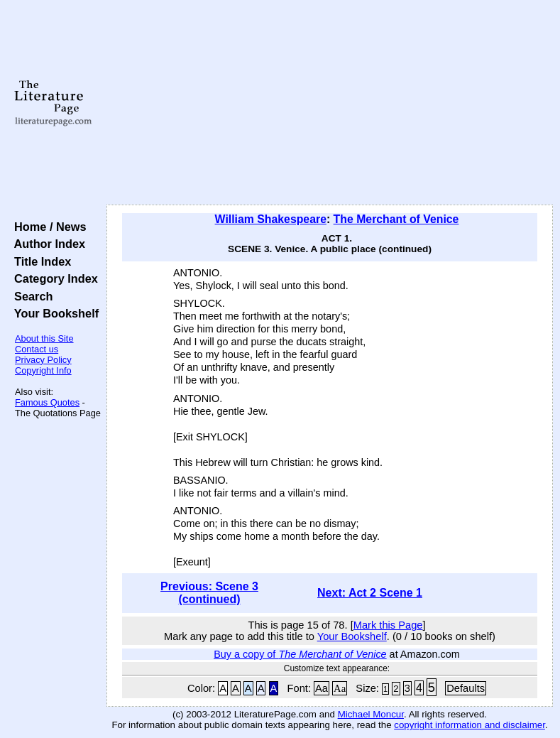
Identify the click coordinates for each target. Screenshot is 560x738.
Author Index (46, 244)
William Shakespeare (271, 219)
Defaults (466, 688)
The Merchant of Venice (396, 219)
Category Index (53, 278)
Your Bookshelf (53, 313)
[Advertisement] (330, 103)
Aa (322, 688)
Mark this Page (388, 625)
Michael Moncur (371, 714)
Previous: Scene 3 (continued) (209, 593)
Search (30, 296)
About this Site (44, 338)
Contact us (37, 349)
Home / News (47, 227)
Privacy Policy (43, 360)
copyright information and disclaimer (470, 725)
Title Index (39, 261)
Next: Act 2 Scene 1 (370, 593)
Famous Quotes (47, 402)
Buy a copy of (300, 654)
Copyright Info (43, 370)
